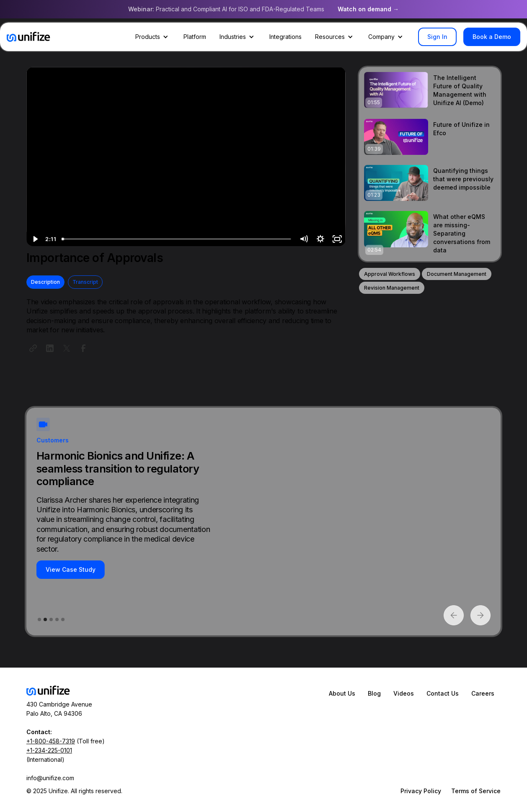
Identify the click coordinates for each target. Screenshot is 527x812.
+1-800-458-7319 (51, 741)
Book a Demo (492, 37)
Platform (195, 37)
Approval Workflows (390, 274)
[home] (28, 37)
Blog (374, 693)
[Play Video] (35, 239)
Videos (404, 693)
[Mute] (304, 239)
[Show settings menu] (320, 239)
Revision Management (392, 288)
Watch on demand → (368, 9)
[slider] (177, 239)
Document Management (457, 274)
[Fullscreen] (337, 239)
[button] (153, 37)
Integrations (285, 37)
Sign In (437, 37)
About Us (342, 693)
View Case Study (71, 569)
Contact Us (443, 693)
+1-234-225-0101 (49, 750)
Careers (483, 693)
